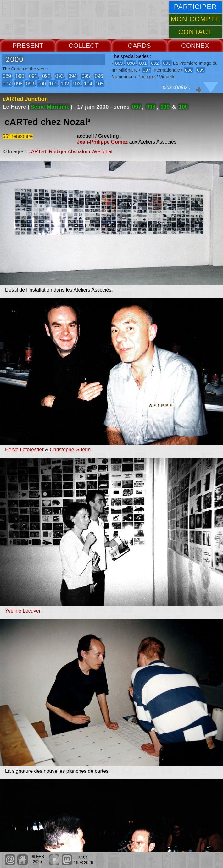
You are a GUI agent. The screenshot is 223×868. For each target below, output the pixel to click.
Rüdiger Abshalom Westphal (81, 152)
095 (86, 76)
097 (7, 84)
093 (59, 76)
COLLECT (84, 45)
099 (30, 84)
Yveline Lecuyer (23, 611)
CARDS (139, 45)
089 (7, 76)
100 (42, 84)
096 (99, 76)
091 (33, 76)
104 (88, 84)
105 (100, 84)
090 (20, 76)
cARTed (37, 152)
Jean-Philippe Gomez (102, 142)
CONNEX (195, 45)
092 (46, 76)
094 (73, 76)
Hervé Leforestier (24, 450)
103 (76, 84)
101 (53, 84)
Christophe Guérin (70, 450)
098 (19, 84)
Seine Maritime (50, 107)
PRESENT (28, 45)
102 (65, 84)
